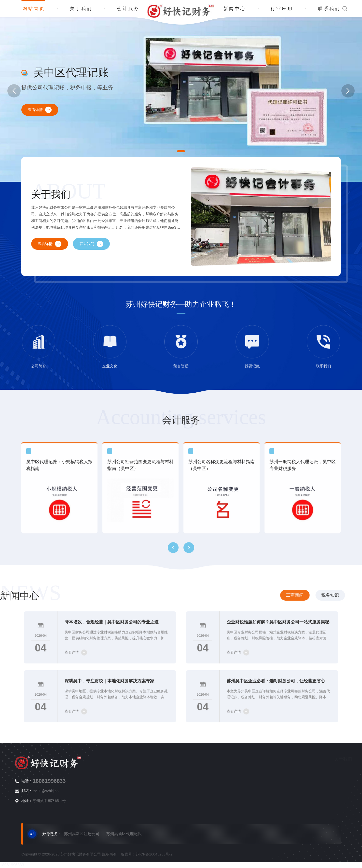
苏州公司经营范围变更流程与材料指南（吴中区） (140, 532)
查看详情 (40, 110)
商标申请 (328, 788)
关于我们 (81, 9)
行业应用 (282, 9)
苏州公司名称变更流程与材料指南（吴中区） (222, 532)
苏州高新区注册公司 (82, 834)
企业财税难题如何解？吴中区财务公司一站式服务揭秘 (273, 627)
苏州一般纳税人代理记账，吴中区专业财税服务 (303, 532)
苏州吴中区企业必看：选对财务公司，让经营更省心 (272, 686)
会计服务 (128, 9)
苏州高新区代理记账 (124, 834)
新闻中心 (235, 9)
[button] (181, 151)
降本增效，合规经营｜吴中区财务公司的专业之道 (108, 627)
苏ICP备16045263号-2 (154, 865)
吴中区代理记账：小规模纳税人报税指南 (59, 532)
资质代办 (328, 796)
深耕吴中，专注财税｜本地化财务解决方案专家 (107, 686)
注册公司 (328, 771)
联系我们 (329, 9)
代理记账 (328, 779)
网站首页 (34, 9)
